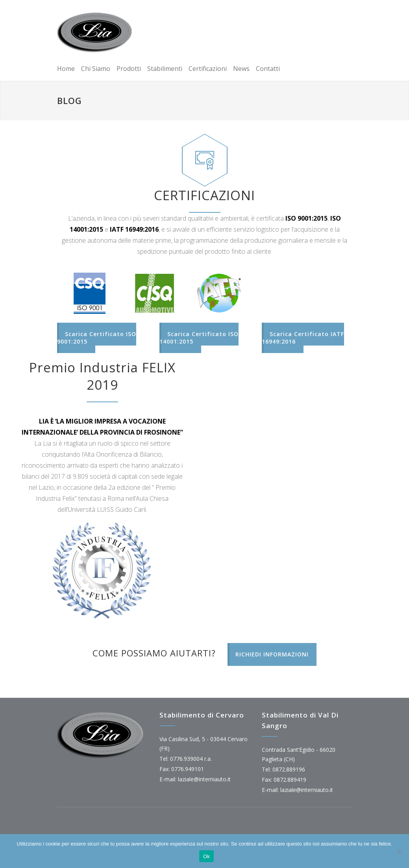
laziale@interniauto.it (204, 779)
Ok (206, 856)
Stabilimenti (165, 69)
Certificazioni (208, 69)
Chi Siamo (96, 69)
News (241, 69)
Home (66, 69)
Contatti (268, 69)
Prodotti (129, 69)
